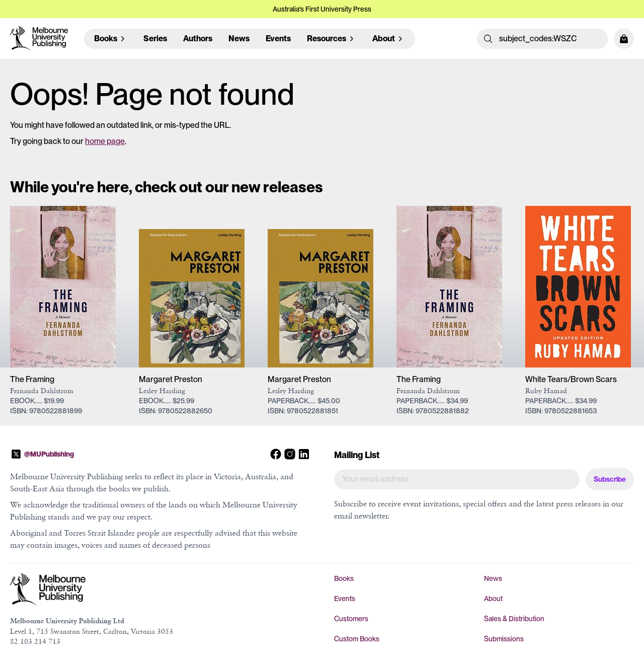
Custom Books (357, 639)
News (239, 39)
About (493, 599)
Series (155, 39)
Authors (198, 39)
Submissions (504, 639)
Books (344, 578)
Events (278, 39)
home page (105, 141)
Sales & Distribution (514, 619)
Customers (351, 619)
